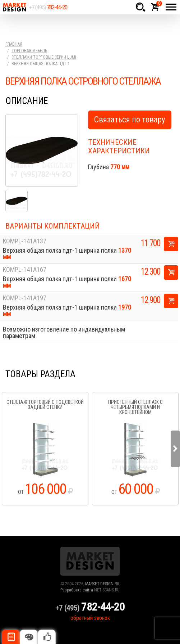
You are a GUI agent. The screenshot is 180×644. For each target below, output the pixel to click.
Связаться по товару (130, 120)
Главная (14, 44)
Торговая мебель (29, 51)
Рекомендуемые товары (47, 637)
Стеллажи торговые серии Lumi (44, 57)
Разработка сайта (77, 590)
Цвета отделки (29, 637)
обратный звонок (90, 618)
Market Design (14, 7)
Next (175, 449)
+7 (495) (48, 7)
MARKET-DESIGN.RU (102, 584)
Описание (11, 637)
